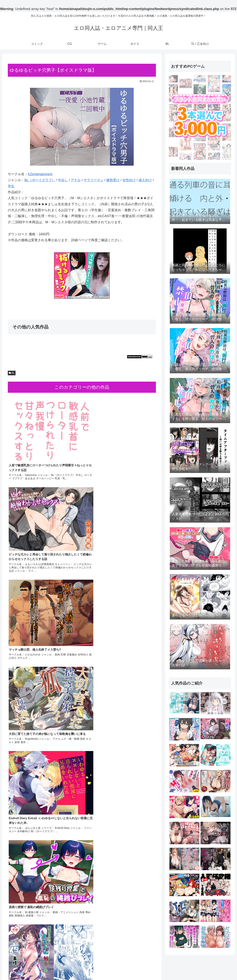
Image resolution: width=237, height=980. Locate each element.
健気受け (113, 180)
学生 (11, 186)
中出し (63, 180)
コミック (168, 968)
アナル (76, 180)
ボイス (201, 968)
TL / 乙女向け (224, 968)
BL (12, 373)
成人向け (145, 180)
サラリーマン (94, 180)
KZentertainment (40, 174)
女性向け (129, 180)
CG (180, 968)
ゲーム (189, 968)
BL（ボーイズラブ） (40, 180)
